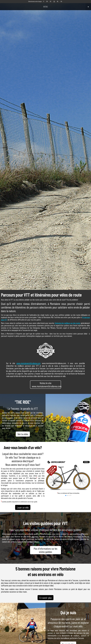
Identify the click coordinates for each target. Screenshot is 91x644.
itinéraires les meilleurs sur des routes (68, 323)
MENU (67, 7)
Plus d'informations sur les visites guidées (45, 550)
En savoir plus (45, 598)
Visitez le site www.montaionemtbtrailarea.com (46, 385)
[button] (66, 495)
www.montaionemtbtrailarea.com (29, 363)
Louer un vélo (23, 507)
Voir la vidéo (23, 434)
